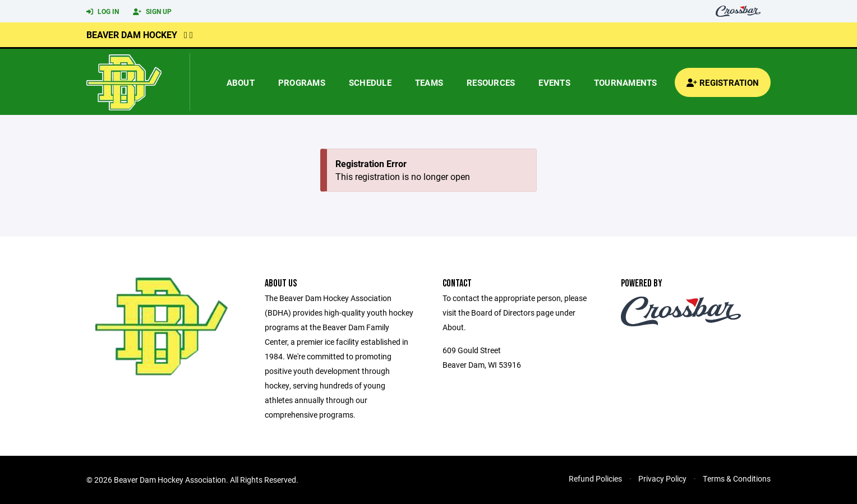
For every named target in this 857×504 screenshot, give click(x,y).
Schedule (370, 82)
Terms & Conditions (737, 478)
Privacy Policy (662, 478)
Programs (302, 82)
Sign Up (152, 12)
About (241, 82)
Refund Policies (595, 478)
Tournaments (626, 82)
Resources (491, 82)
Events (554, 82)
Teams (429, 82)
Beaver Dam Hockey (132, 34)
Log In (103, 12)
